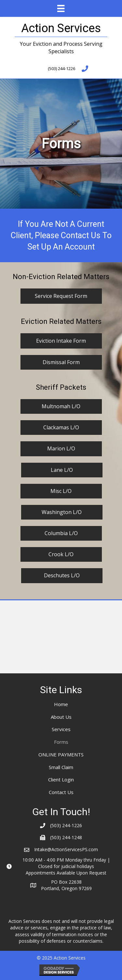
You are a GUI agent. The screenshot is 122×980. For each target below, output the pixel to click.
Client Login (61, 779)
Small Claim (61, 767)
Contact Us (61, 792)
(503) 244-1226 (66, 825)
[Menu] (61, 8)
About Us (61, 717)
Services (61, 729)
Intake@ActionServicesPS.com (66, 849)
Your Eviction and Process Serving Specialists (61, 48)
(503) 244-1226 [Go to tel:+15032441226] (61, 68)
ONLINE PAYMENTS (61, 754)
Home (61, 704)
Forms (61, 742)
